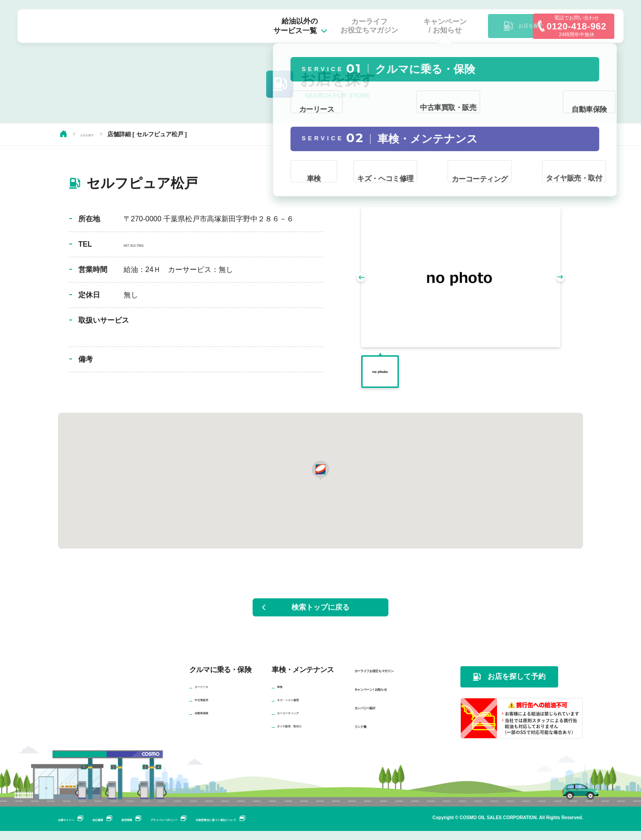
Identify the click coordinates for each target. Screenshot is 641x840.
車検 (283, 695)
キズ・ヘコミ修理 (302, 708)
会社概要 (131, 828)
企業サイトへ (81, 828)
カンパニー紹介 (378, 716)
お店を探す (95, 134)
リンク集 (368, 734)
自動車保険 (210, 721)
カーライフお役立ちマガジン (399, 679)
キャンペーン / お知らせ (391, 697)
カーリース (210, 695)
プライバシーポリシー (237, 828)
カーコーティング (302, 721)
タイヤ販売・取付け (306, 734)
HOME (63, 134)
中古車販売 (210, 708)
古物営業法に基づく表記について (335, 828)
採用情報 (175, 828)
